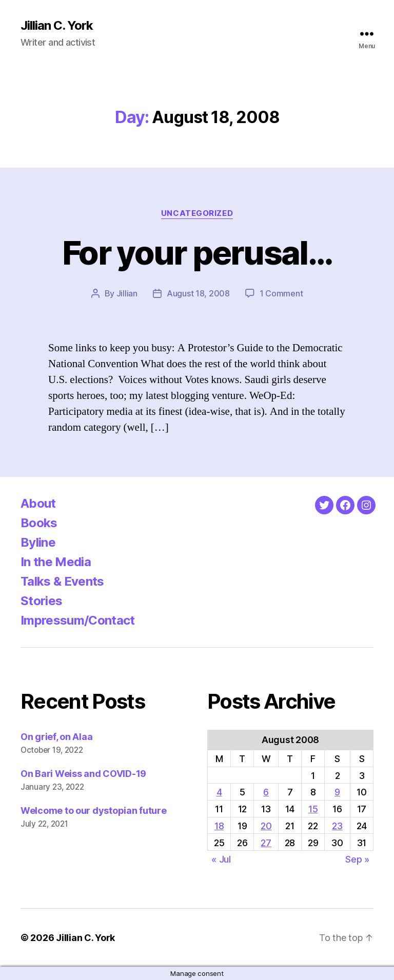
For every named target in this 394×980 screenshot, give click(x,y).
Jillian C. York (57, 26)
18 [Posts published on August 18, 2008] (219, 826)
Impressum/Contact (78, 620)
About (38, 503)
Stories (41, 601)
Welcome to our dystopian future (94, 811)
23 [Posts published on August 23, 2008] (337, 826)
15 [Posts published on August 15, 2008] (313, 809)
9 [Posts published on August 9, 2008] (337, 792)
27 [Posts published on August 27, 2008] (266, 843)
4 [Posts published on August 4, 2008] (219, 792)
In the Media (56, 562)
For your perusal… (197, 253)
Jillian (127, 293)
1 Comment (281, 293)
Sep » (357, 859)
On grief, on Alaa (56, 737)
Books (39, 523)
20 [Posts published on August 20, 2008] (266, 826)
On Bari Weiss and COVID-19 (83, 774)
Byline (38, 542)
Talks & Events (62, 581)
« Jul (221, 859)
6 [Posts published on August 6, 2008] (266, 792)
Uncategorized (197, 213)
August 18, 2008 (198, 293)
